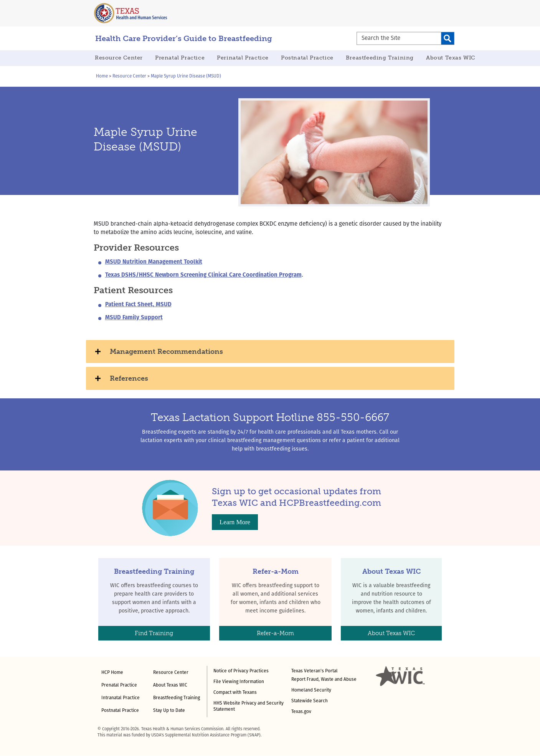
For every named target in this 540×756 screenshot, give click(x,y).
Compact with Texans (235, 693)
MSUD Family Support (134, 318)
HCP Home (112, 673)
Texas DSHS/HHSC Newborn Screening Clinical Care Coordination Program (203, 275)
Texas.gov (301, 712)
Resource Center (119, 58)
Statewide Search (310, 701)
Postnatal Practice (307, 58)
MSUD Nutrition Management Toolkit (154, 262)
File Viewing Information (239, 682)
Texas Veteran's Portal (315, 671)
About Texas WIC (451, 58)
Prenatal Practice (180, 58)
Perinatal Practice (243, 58)
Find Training (154, 633)
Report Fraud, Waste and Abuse (324, 680)
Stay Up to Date (169, 711)
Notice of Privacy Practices (241, 671)
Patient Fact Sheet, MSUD (138, 305)
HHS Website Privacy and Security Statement (249, 706)
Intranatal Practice (121, 698)
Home (102, 76)
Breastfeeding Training (380, 58)
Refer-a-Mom (275, 633)
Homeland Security (311, 690)
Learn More (235, 522)
